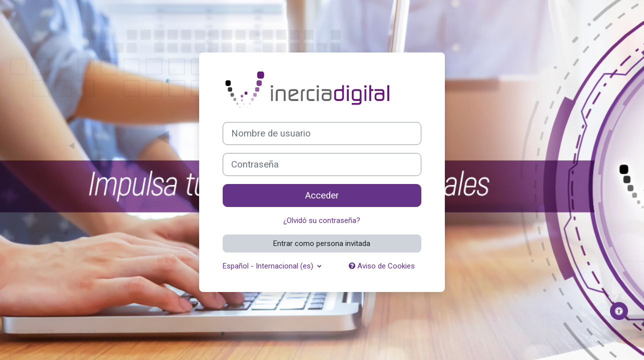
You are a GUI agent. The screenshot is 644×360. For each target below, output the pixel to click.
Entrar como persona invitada (322, 243)
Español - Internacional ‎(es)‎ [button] (269, 266)
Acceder (322, 195)
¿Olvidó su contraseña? (322, 220)
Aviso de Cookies (382, 266)
